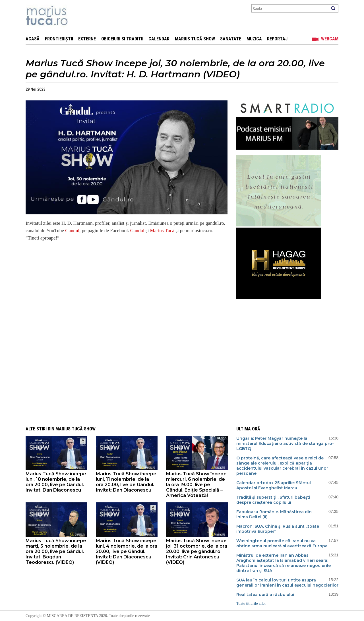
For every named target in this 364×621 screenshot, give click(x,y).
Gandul (72, 231)
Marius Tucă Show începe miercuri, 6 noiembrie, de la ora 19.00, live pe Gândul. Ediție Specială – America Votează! (196, 485)
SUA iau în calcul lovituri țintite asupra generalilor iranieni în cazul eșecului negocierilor (287, 583)
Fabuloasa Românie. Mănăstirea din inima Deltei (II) (274, 514)
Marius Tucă (162, 231)
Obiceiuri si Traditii (122, 39)
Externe (87, 39)
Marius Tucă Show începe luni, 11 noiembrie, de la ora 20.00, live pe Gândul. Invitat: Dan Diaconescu (126, 482)
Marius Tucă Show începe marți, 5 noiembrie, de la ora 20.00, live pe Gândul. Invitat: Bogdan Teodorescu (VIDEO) (56, 551)
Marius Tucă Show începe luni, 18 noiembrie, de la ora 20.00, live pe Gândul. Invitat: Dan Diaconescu (56, 482)
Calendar (159, 39)
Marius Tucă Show (195, 39)
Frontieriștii (59, 39)
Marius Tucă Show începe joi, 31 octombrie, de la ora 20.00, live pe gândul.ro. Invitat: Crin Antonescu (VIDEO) (197, 551)
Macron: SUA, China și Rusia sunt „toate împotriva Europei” (278, 529)
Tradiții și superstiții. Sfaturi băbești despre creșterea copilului (273, 500)
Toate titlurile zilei (251, 604)
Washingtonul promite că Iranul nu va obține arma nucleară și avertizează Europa (282, 543)
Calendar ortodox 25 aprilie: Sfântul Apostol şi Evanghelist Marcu (274, 485)
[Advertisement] (122, 382)
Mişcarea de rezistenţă (77, 16)
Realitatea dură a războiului (265, 595)
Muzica (254, 39)
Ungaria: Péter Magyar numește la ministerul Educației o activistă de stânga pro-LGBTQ (285, 443)
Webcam (330, 39)
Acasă (33, 39)
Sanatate (231, 39)
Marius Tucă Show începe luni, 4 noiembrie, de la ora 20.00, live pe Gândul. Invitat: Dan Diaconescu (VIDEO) (127, 551)
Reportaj (277, 39)
